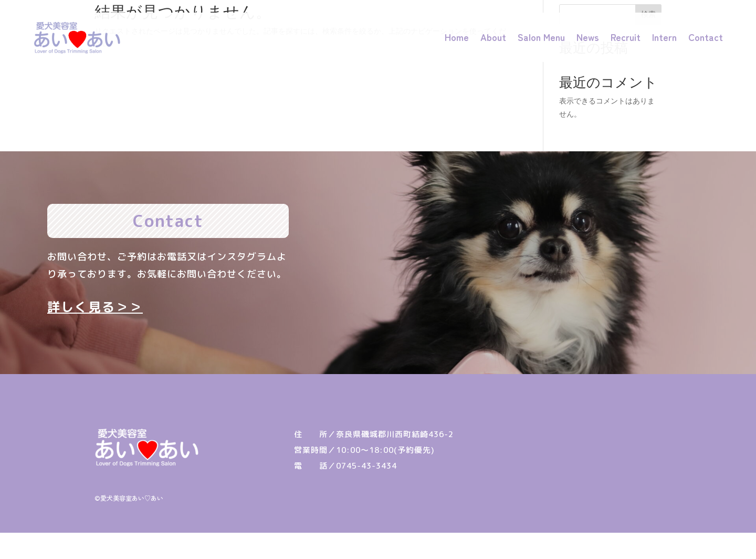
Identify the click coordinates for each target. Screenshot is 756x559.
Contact (706, 37)
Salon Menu (541, 37)
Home (457, 37)
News (588, 37)
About (493, 37)
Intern (664, 37)
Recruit (626, 37)
